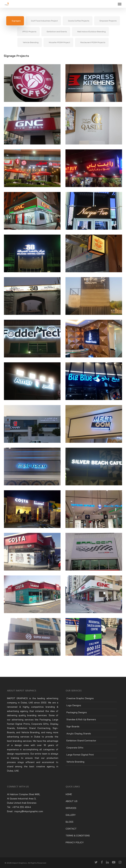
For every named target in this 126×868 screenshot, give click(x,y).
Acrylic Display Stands (79, 734)
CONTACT (71, 829)
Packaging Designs (77, 712)
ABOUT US (72, 801)
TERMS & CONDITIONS (78, 836)
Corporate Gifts (75, 748)
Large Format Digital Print (80, 755)
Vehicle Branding (75, 762)
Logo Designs (74, 705)
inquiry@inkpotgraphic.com (29, 811)
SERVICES (71, 808)
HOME (69, 794)
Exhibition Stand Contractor (81, 741)
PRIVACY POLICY (75, 842)
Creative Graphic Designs (80, 698)
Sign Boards (73, 726)
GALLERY (71, 815)
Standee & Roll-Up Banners (81, 719)
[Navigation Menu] (120, 4)
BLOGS (69, 822)
